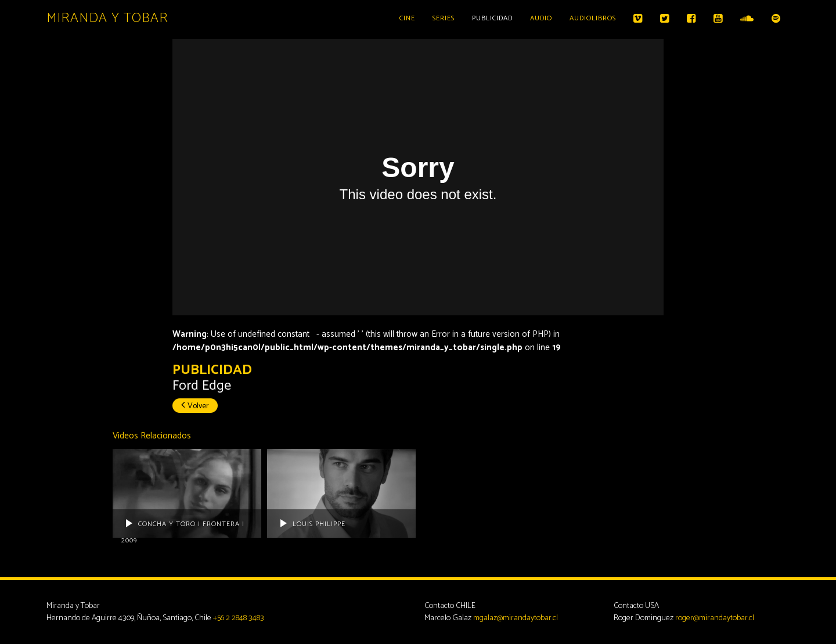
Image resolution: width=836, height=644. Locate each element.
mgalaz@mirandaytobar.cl (516, 618)
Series (444, 18)
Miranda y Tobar (107, 18)
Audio (541, 18)
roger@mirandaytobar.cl (715, 618)
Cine (407, 18)
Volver (195, 406)
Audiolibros (593, 18)
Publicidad (492, 18)
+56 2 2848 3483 (239, 618)
